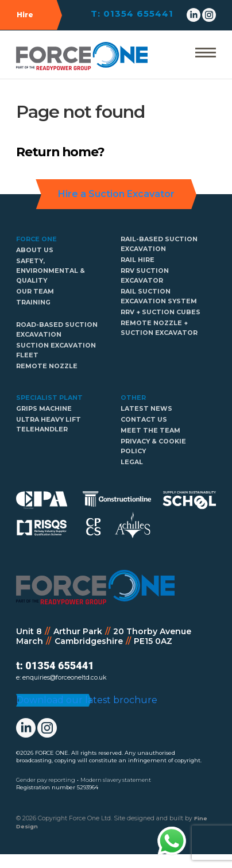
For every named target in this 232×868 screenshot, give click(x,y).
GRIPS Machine (44, 409)
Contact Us (144, 420)
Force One (36, 239)
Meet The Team (150, 431)
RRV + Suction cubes (161, 312)
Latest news (146, 409)
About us (35, 250)
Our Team (35, 292)
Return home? (60, 152)
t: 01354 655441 (55, 666)
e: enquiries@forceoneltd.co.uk (61, 678)
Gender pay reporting (46, 794)
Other (133, 398)
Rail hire (138, 260)
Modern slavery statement (116, 794)
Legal (132, 462)
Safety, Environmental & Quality (51, 271)
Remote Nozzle (47, 366)
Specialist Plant (49, 398)
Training (33, 302)
